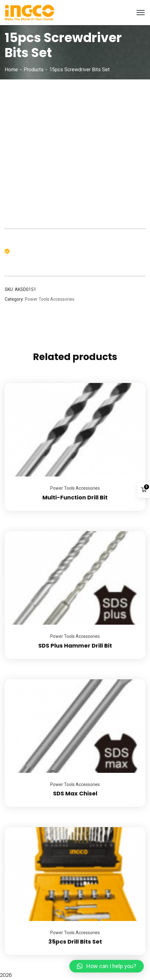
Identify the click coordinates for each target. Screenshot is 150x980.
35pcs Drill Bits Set (75, 942)
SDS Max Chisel (75, 793)
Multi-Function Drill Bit (75, 497)
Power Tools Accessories (50, 299)
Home (11, 70)
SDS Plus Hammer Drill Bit (75, 646)
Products (34, 70)
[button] (107, 966)
